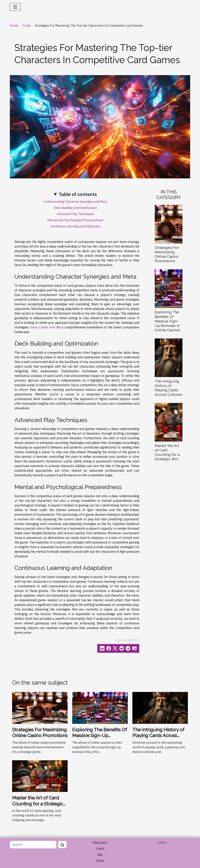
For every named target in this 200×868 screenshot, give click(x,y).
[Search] (33, 845)
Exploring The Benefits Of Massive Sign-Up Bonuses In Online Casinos (167, 321)
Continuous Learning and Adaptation (75, 226)
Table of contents (78, 194)
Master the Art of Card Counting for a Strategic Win (167, 452)
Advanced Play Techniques (75, 214)
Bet (100, 855)
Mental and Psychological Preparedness (75, 220)
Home (14, 25)
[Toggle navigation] (15, 7)
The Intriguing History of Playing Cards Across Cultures (168, 388)
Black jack (100, 843)
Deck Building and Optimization (75, 208)
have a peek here (43, 327)
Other (100, 861)
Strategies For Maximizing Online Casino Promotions (167, 254)
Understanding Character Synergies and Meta (75, 202)
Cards (27, 25)
